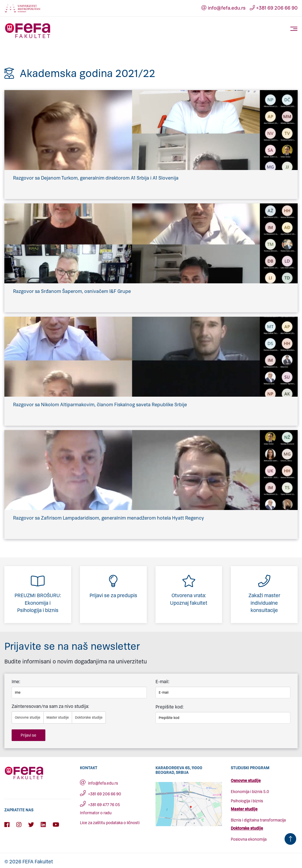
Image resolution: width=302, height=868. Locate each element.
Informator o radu (96, 813)
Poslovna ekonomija (249, 839)
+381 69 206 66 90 (274, 8)
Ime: (16, 682)
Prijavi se (28, 735)
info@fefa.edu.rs (223, 8)
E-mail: (162, 682)
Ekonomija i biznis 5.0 (250, 792)
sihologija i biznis (248, 801)
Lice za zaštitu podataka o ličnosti (110, 823)
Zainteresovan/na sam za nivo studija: (50, 706)
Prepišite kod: (170, 707)
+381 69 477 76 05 (100, 805)
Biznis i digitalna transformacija (258, 820)
